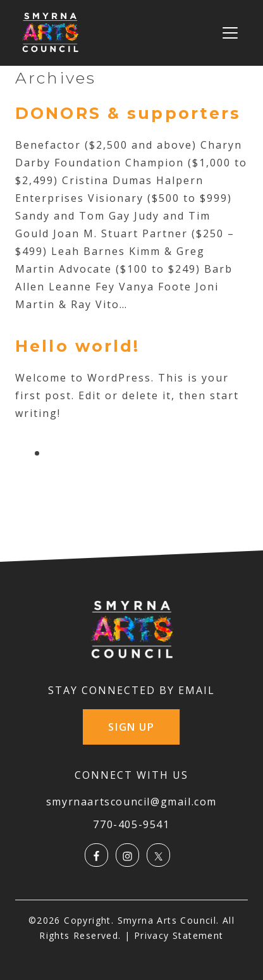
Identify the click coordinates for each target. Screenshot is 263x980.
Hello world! (78, 346)
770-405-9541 (131, 824)
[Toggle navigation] (230, 33)
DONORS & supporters (128, 113)
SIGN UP (131, 727)
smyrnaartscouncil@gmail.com (131, 802)
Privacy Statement (179, 935)
